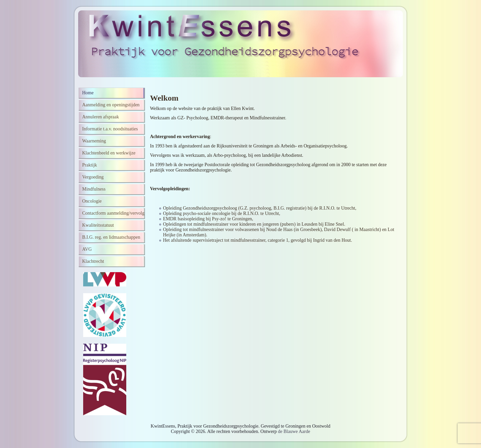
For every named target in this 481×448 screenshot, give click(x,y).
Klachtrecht (93, 261)
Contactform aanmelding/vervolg (113, 213)
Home (88, 93)
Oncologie (92, 201)
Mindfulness (94, 189)
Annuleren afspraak (101, 117)
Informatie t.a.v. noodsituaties (110, 129)
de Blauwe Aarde (294, 431)
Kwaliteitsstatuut (98, 225)
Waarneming (94, 141)
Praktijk (90, 165)
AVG (87, 249)
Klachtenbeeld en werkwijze (109, 153)
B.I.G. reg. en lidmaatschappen (111, 237)
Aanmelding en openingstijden (111, 105)
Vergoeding (93, 177)
